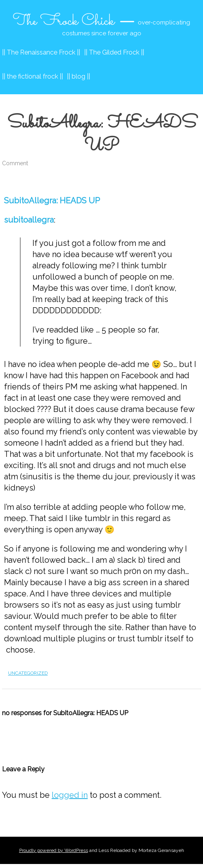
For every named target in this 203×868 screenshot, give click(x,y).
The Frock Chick (64, 21)
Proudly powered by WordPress (54, 850)
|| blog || (78, 76)
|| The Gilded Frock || (114, 52)
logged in (70, 795)
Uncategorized (28, 673)
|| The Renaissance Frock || (41, 52)
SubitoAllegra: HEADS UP (52, 201)
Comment (15, 163)
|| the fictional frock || (32, 76)
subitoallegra (29, 220)
